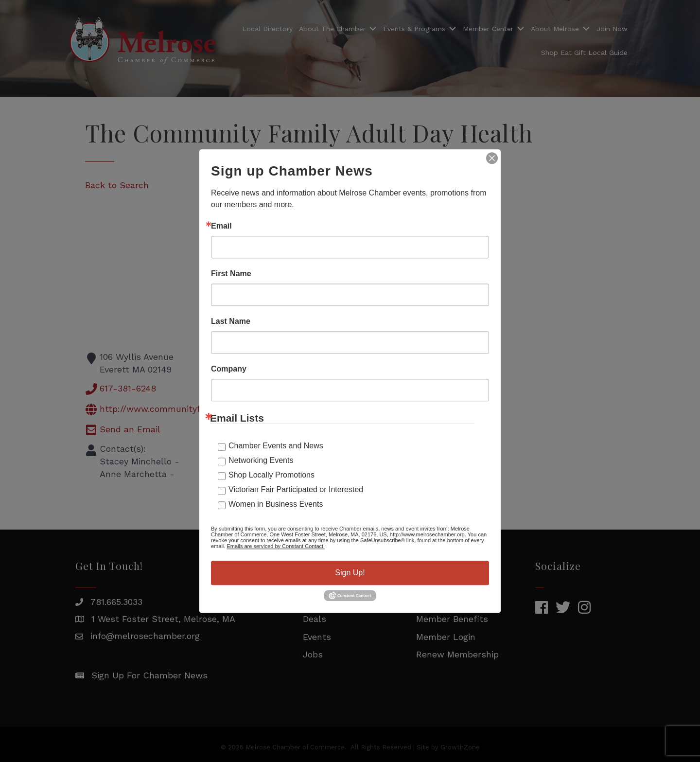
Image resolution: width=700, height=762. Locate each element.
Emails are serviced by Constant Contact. (276, 546)
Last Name (231, 321)
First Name (231, 274)
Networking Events (261, 460)
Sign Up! (350, 573)
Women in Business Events (276, 504)
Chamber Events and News (276, 446)
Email (221, 226)
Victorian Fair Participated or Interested (296, 489)
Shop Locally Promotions (271, 475)
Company (229, 369)
